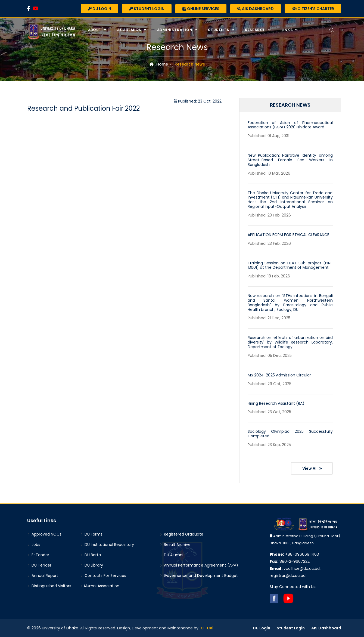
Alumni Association (100, 586)
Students (219, 30)
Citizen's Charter (313, 9)
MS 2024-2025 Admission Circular (279, 375)
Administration (175, 30)
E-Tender (38, 555)
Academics (130, 30)
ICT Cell (207, 628)
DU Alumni (171, 555)
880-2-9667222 (290, 561)
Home (159, 64)
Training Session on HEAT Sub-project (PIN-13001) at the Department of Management (290, 265)
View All (312, 468)
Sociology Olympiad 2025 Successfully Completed (290, 434)
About (95, 30)
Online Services (201, 9)
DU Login (99, 9)
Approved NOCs (44, 534)
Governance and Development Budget (199, 576)
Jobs (34, 545)
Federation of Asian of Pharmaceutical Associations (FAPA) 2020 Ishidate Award (290, 125)
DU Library (92, 565)
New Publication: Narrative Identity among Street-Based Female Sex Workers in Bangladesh (290, 160)
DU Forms (91, 534)
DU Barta (91, 555)
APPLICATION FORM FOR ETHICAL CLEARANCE (288, 235)
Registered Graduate (181, 534)
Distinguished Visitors (49, 586)
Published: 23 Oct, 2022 (198, 101)
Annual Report (43, 576)
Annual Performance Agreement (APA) (199, 565)
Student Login (147, 9)
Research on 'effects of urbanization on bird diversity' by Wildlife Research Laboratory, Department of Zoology (290, 342)
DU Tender (39, 565)
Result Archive (175, 545)
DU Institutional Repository (107, 545)
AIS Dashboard (256, 9)
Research (256, 30)
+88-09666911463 (294, 554)
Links (288, 30)
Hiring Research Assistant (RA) (276, 403)
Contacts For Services (103, 576)
